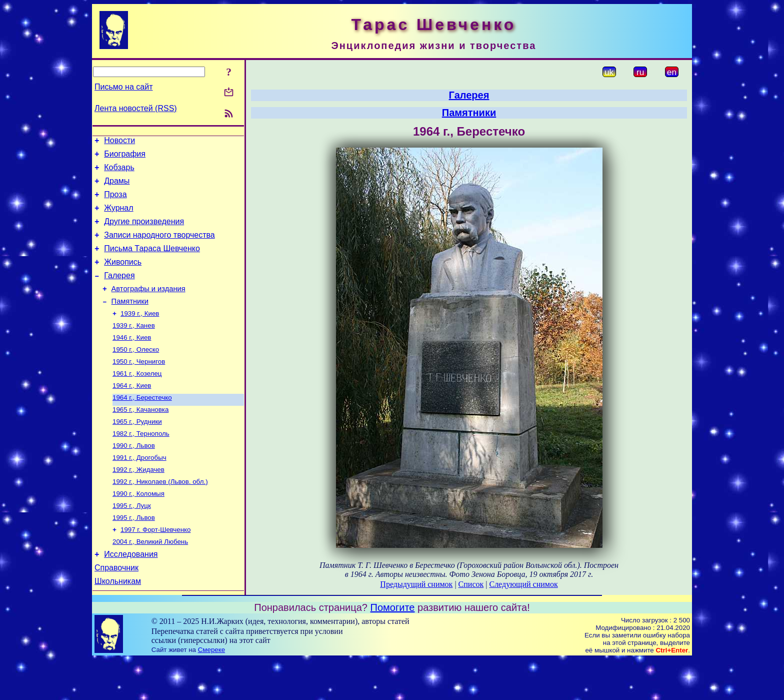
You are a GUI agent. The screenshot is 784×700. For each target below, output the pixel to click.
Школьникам (118, 625)
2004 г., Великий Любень (150, 581)
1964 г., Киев (132, 412)
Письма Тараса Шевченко (152, 262)
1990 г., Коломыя (138, 529)
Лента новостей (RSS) (136, 108)
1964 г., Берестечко (142, 425)
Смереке (211, 690)
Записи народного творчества (159, 247)
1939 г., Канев (134, 347)
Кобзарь (119, 172)
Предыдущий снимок (416, 584)
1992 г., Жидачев (138, 503)
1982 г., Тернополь (141, 464)
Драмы (117, 187)
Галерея (119, 292)
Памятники (130, 321)
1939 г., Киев (140, 334)
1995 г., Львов (134, 555)
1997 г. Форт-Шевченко (155, 568)
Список (471, 584)
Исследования (131, 595)
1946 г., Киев (132, 360)
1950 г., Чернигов (139, 386)
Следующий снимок (523, 584)
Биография (125, 157)
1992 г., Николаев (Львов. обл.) (160, 516)
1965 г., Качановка (140, 438)
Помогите (393, 648)
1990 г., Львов (134, 477)
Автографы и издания (148, 307)
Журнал (118, 217)
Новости (119, 142)
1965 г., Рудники (137, 451)
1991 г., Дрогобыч (139, 490)
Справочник (116, 610)
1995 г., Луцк (132, 542)
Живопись (123, 277)
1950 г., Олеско (136, 373)
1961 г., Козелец (137, 399)
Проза (115, 202)
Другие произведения (144, 232)
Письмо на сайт (123, 87)
